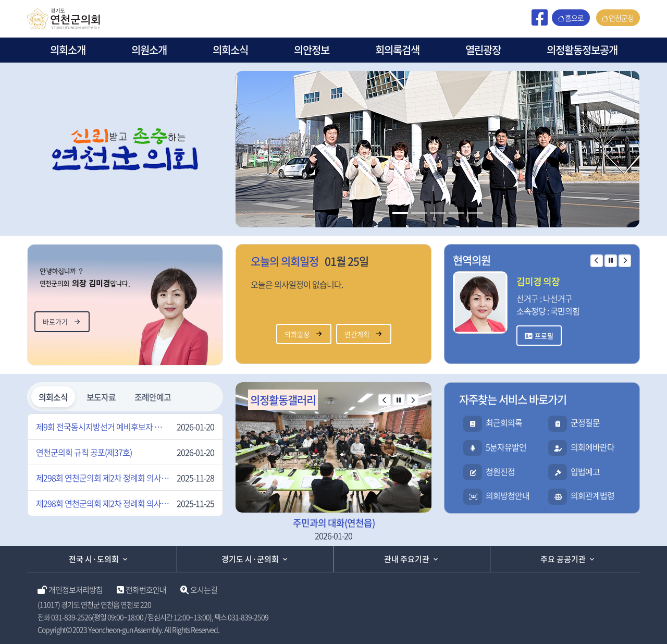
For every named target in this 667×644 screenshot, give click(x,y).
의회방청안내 (508, 495)
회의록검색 (397, 50)
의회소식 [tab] (53, 397)
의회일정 (297, 334)
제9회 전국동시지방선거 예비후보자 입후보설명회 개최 (103, 427)
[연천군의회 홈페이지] (64, 17)
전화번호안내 (146, 590)
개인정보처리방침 (76, 590)
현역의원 (472, 260)
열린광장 (483, 50)
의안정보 (312, 50)
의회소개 (68, 50)
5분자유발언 (506, 447)
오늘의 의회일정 (285, 261)
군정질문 (585, 422)
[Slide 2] (419, 213)
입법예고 (585, 471)
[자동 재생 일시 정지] (611, 261)
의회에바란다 (592, 447)
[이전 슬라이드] (597, 261)
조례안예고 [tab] (153, 397)
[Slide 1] (400, 213)
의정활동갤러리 (283, 400)
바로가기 (55, 321)
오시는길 (204, 590)
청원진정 (500, 471)
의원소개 (149, 50)
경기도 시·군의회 (250, 559)
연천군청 (621, 18)
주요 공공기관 (563, 559)
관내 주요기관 (407, 559)
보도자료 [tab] (101, 397)
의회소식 (230, 50)
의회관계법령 (592, 495)
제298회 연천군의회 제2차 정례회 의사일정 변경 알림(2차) (103, 478)
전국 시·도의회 (94, 559)
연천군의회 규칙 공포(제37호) (84, 452)
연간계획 (357, 334)
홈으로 (574, 18)
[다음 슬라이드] (625, 261)
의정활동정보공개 (582, 50)
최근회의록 (504, 422)
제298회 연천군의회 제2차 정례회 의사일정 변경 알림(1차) (103, 503)
